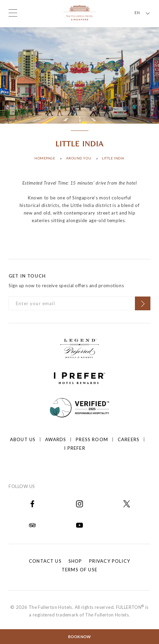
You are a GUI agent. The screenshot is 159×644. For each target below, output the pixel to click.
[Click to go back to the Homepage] (80, 12)
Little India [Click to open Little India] (113, 158)
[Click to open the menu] (13, 13)
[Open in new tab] (32, 503)
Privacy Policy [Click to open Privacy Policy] (110, 561)
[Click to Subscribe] (143, 303)
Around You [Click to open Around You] (79, 158)
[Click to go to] (80, 407)
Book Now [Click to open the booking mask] (79, 637)
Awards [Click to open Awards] (56, 439)
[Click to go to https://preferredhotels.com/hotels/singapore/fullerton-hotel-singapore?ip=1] (79, 347)
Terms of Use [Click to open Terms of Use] (79, 570)
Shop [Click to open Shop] (75, 561)
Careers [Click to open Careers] (129, 439)
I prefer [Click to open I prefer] (75, 448)
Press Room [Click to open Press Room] (92, 439)
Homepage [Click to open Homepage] (45, 158)
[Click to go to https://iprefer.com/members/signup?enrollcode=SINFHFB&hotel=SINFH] (79, 377)
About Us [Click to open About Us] (23, 439)
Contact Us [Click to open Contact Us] (45, 561)
